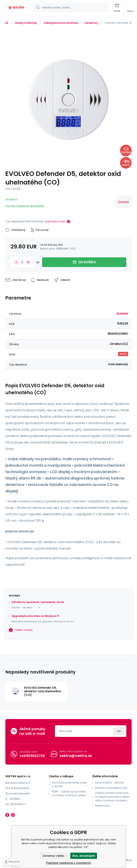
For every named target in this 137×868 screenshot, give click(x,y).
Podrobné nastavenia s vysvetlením (69, 863)
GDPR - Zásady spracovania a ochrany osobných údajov (69, 793)
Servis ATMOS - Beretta (110, 783)
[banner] (17, 8)
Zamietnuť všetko (53, 856)
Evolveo (124, 202)
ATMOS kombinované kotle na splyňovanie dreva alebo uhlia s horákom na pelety (112, 797)
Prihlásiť (119, 731)
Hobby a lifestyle (26, 23)
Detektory (91, 23)
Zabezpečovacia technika (61, 23)
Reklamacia (102, 806)
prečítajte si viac (55, 221)
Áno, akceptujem (84, 856)
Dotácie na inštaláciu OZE (111, 788)
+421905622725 (32, 756)
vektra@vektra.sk (76, 756)
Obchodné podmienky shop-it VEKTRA (70, 785)
